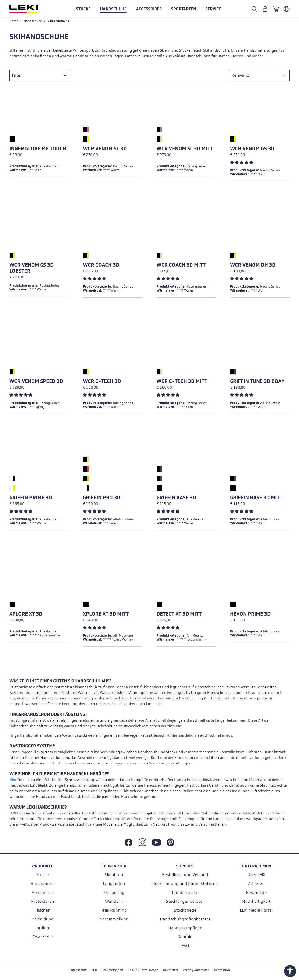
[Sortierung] (259, 77)
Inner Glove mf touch (38, 150)
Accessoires (43, 892)
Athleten (256, 883)
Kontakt (185, 937)
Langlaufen (114, 883)
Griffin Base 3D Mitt (256, 499)
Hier (13, 781)
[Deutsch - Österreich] (287, 9)
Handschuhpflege (185, 928)
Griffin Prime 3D (31, 499)
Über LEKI (256, 875)
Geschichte (256, 892)
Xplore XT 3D (26, 616)
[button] (183, 9)
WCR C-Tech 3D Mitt (182, 383)
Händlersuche (185, 892)
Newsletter (172, 970)
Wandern (114, 901)
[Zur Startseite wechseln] (28, 9)
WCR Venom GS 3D (252, 150)
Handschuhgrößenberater (185, 919)
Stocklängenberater (185, 901)
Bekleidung (43, 919)
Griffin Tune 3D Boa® (257, 383)
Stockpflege (185, 910)
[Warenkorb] (276, 9)
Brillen (43, 928)
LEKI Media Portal (256, 910)
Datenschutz (75, 970)
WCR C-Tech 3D (102, 383)
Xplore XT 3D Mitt (106, 616)
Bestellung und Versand (185, 875)
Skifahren (114, 875)
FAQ (185, 946)
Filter (17, 77)
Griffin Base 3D (176, 499)
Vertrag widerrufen (198, 970)
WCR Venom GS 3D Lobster (32, 270)
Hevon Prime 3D (250, 616)
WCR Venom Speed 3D (36, 383)
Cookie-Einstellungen (143, 970)
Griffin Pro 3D (102, 499)
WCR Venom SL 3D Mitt (185, 150)
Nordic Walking (114, 919)
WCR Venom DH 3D (253, 267)
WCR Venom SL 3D (105, 150)
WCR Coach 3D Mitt (181, 267)
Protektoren (43, 901)
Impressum (225, 970)
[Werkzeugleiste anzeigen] (290, 971)
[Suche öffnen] (254, 9)
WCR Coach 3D (101, 267)
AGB (92, 970)
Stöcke (43, 875)
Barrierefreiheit (111, 970)
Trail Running (114, 910)
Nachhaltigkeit (256, 901)
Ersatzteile (43, 937)
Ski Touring (114, 892)
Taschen (43, 910)
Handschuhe (43, 883)
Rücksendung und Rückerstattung (185, 883)
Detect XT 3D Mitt (179, 616)
